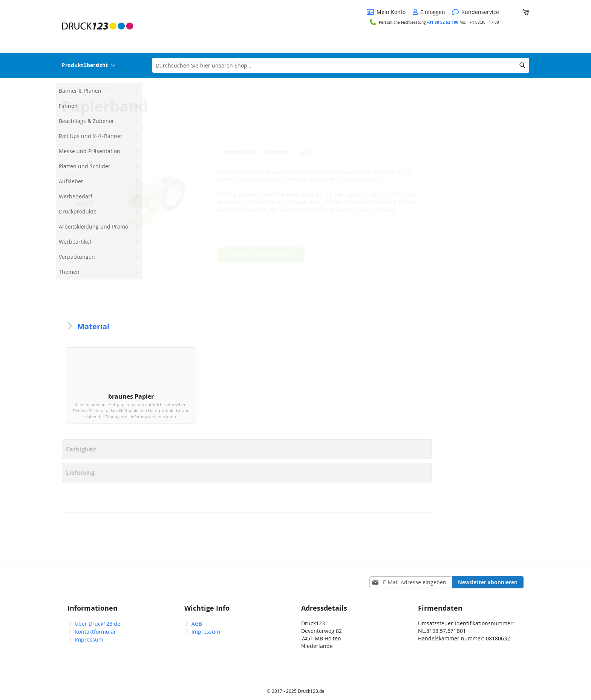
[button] (84, 156)
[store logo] (98, 26)
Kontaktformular (95, 632)
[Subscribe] (488, 582)
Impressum (89, 639)
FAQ (309, 152)
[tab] (239, 152)
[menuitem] (89, 65)
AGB (197, 624)
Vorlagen (277, 152)
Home (68, 88)
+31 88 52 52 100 (443, 22)
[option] (108, 392)
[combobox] (341, 65)
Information (237, 152)
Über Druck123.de (97, 624)
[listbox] (247, 394)
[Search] (522, 65)
